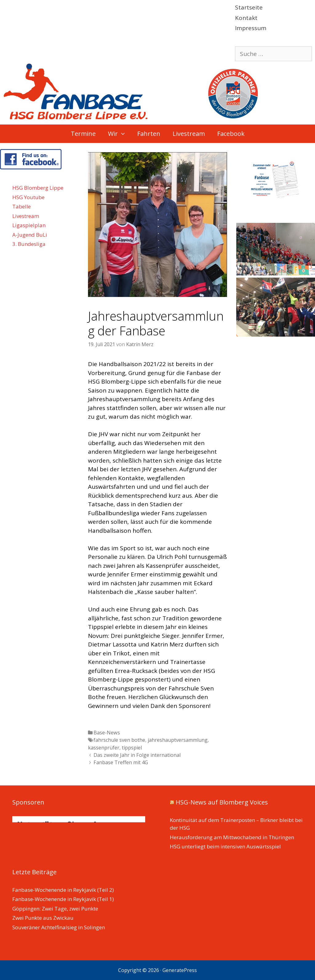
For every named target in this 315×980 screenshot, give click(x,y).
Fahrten (149, 134)
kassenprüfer (104, 748)
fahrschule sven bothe (119, 740)
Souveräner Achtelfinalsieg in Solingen (59, 927)
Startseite (249, 7)
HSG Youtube (28, 197)
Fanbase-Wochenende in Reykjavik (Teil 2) (63, 890)
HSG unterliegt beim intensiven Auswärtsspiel (225, 846)
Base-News (107, 733)
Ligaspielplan (29, 225)
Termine (83, 134)
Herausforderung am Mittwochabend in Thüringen (232, 837)
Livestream (189, 134)
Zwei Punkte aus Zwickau (43, 918)
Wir (120, 134)
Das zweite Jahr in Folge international (137, 755)
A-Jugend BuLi (30, 235)
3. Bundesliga (29, 244)
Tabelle (22, 206)
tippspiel (132, 748)
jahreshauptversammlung (178, 740)
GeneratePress (180, 970)
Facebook (231, 134)
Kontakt (246, 18)
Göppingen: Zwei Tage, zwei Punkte (55, 909)
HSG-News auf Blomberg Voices (222, 802)
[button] (124, 134)
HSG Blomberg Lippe (38, 188)
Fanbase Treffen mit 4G (121, 762)
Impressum (251, 28)
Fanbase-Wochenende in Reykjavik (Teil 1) (63, 899)
